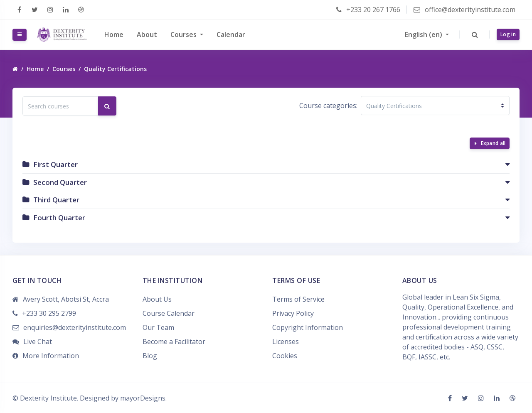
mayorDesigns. (143, 398)
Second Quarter (60, 182)
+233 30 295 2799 (49, 313)
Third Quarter (56, 200)
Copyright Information (308, 327)
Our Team (158, 327)
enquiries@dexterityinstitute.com (75, 327)
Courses (184, 34)
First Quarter (55, 164)
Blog (150, 356)
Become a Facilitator (174, 342)
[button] (475, 34)
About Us (157, 299)
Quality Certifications (115, 69)
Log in (508, 34)
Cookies (285, 356)
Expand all (493, 143)
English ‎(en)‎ (424, 34)
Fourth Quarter (59, 218)
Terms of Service (298, 299)
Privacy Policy (293, 313)
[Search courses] (60, 106)
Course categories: (328, 106)
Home (114, 34)
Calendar (231, 34)
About (147, 34)
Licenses (286, 342)
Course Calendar (169, 313)
